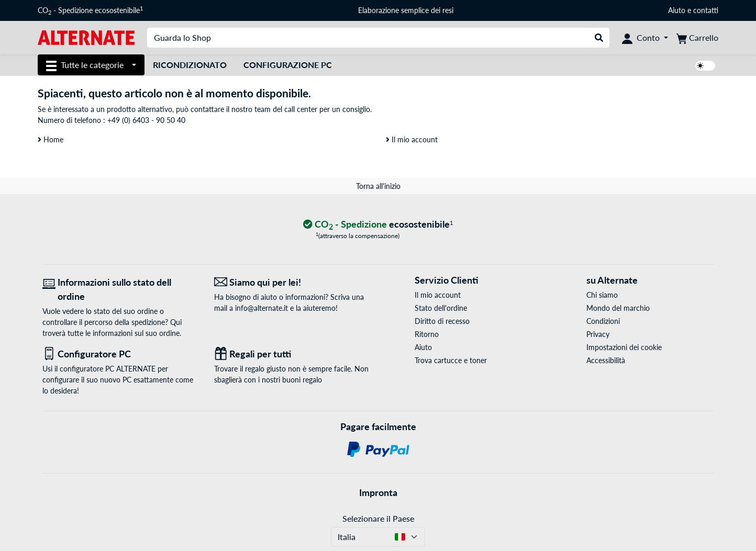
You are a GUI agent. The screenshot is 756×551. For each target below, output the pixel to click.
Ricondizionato (190, 65)
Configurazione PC (288, 65)
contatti (706, 10)
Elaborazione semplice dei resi (406, 10)
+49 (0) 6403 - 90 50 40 (146, 120)
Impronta (378, 492)
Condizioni (603, 321)
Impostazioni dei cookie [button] (624, 347)
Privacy (598, 334)
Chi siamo (602, 295)
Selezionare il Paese (378, 518)
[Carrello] (697, 38)
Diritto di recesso (442, 321)
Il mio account (412, 139)
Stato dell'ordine (441, 308)
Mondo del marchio (618, 308)
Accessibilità (606, 360)
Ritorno (427, 334)
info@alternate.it (262, 308)
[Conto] (645, 38)
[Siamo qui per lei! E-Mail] (292, 282)
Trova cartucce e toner (451, 360)
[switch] (705, 66)
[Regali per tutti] (292, 354)
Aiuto (677, 10)
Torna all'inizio (378, 186)
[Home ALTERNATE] (86, 37)
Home (51, 139)
